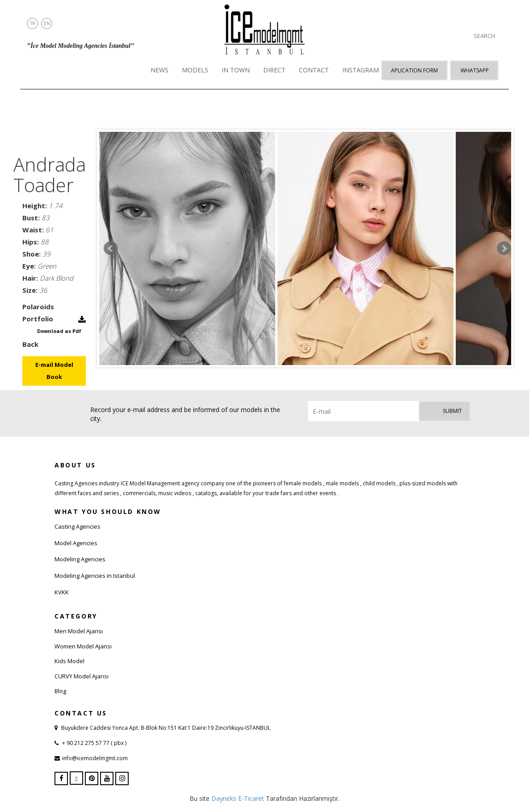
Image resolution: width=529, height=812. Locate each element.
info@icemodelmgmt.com (95, 758)
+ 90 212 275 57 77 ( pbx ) (94, 743)
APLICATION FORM (414, 70)
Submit (452, 411)
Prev (111, 248)
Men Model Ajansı (79, 631)
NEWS (160, 70)
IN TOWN (236, 70)
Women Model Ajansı (83, 646)
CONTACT (314, 70)
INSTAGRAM (361, 70)
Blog (60, 691)
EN (47, 23)
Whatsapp (475, 70)
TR (33, 23)
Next (504, 248)
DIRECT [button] (274, 70)
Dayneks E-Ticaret (238, 798)
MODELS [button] (195, 70)
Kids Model (69, 661)
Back (30, 344)
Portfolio (38, 319)
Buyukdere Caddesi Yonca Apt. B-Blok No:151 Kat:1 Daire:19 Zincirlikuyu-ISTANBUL (166, 728)
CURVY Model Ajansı (82, 676)
